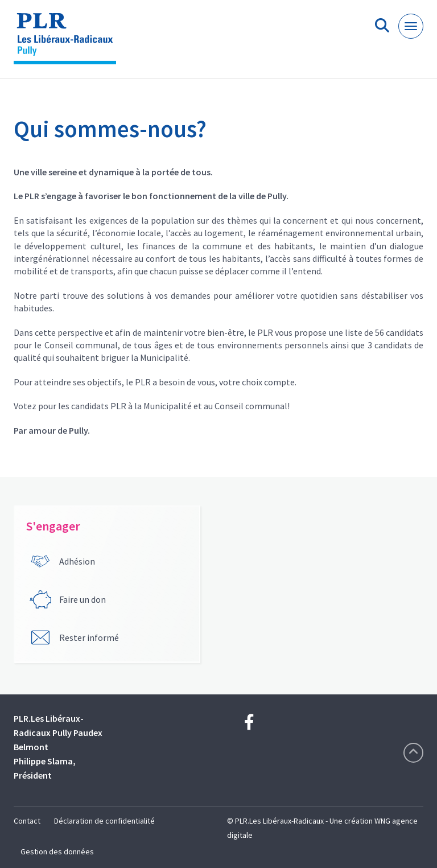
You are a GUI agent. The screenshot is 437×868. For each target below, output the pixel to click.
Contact (27, 821)
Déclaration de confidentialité (104, 821)
